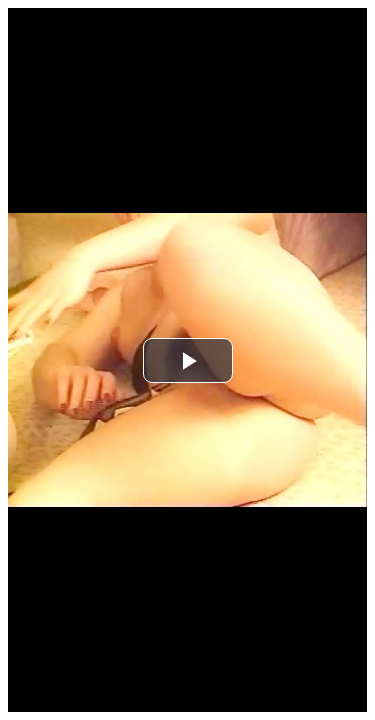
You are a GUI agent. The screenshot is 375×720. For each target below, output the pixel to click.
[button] (188, 360)
